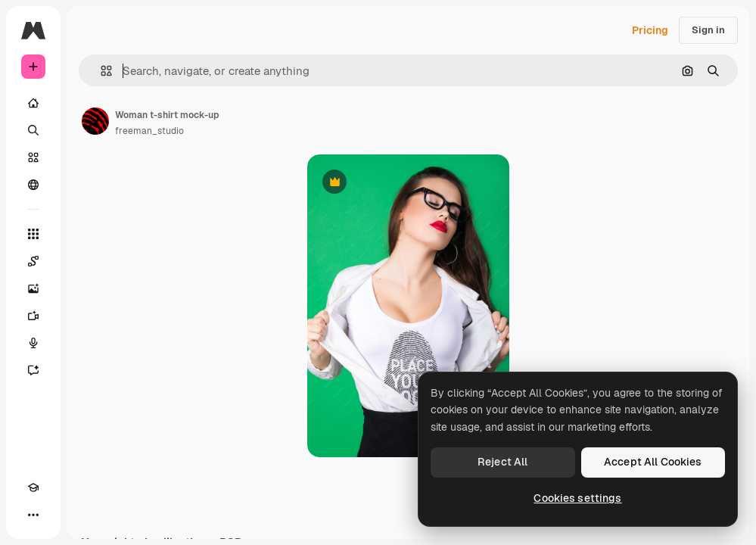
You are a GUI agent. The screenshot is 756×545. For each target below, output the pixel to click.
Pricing (650, 30)
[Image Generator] (33, 288)
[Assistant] (33, 370)
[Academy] (33, 487)
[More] (33, 515)
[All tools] (33, 234)
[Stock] (33, 157)
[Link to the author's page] (95, 121)
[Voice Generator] (33, 343)
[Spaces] (33, 261)
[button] (100, 71)
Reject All (502, 462)
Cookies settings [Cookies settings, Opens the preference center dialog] (577, 498)
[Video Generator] (33, 316)
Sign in (708, 30)
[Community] (33, 185)
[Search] (33, 130)
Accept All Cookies (653, 462)
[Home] (33, 103)
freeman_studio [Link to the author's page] (149, 131)
